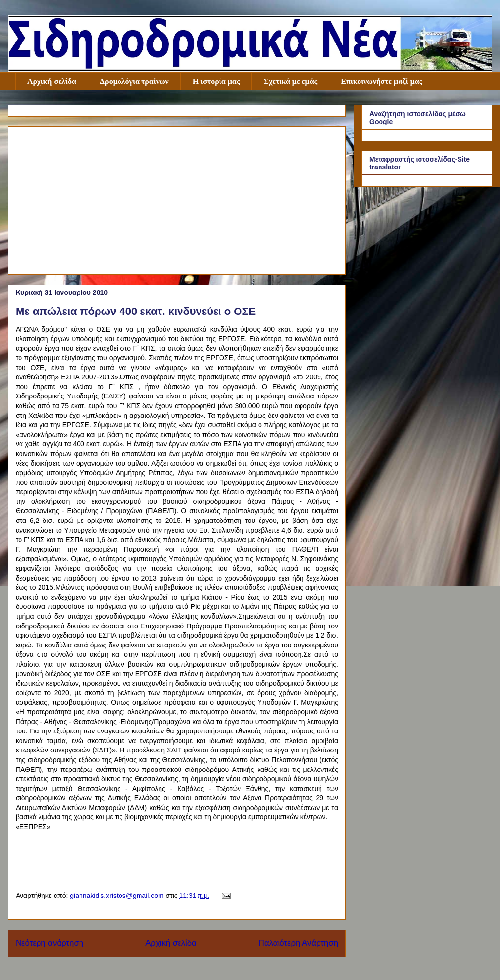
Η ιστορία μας (216, 81)
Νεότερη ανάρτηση (50, 943)
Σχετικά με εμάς (290, 81)
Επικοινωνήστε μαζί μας (381, 81)
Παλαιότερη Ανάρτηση (298, 943)
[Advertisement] (177, 199)
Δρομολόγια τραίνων (134, 81)
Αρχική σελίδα (52, 81)
